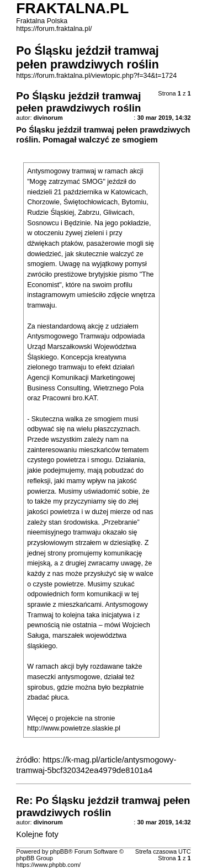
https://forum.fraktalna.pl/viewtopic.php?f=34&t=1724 (96, 76)
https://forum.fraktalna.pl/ (54, 29)
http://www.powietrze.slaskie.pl (74, 728)
